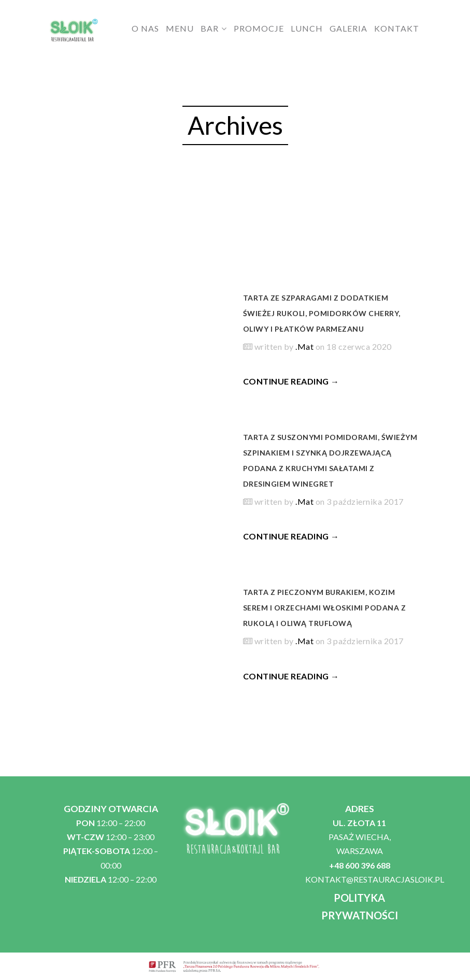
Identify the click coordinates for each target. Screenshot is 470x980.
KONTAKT (397, 28)
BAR (210, 28)
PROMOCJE (259, 28)
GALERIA (348, 28)
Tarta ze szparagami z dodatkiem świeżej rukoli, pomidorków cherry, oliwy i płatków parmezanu (322, 313)
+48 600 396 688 (360, 865)
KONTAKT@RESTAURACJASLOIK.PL (375, 879)
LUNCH (307, 28)
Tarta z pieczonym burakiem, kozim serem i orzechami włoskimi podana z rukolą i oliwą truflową (325, 608)
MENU (180, 28)
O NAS (145, 28)
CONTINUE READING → (291, 381)
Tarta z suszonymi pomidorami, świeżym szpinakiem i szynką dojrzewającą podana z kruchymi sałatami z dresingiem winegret (330, 460)
